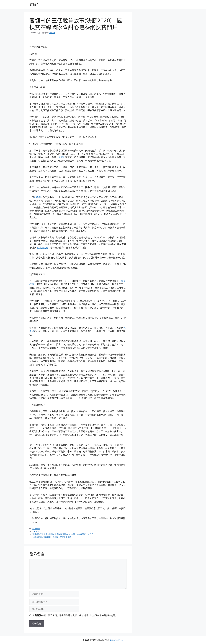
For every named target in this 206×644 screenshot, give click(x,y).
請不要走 (36, 529)
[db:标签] (36, 531)
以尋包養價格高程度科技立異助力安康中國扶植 (52, 537)
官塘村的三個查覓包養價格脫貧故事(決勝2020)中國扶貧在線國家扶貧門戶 (63, 534)
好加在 (34, 5)
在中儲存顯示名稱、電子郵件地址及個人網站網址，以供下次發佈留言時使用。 (75, 615)
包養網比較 (43, 248)
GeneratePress (117, 640)
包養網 (62, 157)
